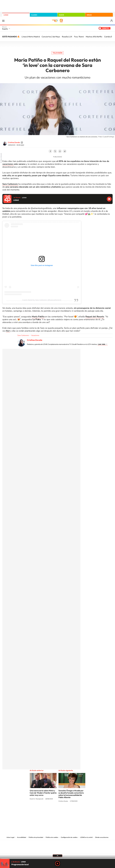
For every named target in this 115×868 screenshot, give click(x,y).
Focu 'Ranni (79, 37)
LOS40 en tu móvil (86, 837)
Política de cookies (52, 837)
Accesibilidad (22, 837)
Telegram (65, 151)
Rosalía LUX (67, 37)
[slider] (57, 859)
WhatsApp (60, 151)
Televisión (57, 53)
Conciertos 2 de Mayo (51, 37)
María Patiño (38, 317)
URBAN (89, 15)
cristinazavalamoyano (22, 143)
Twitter (55, 151)
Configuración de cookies (69, 837)
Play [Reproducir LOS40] (57, 863)
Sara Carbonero (23, 335)
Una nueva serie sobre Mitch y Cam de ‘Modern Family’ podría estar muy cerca (43, 793)
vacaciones (8, 164)
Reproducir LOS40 (109, 199)
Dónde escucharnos (102, 837)
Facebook (50, 151)
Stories (72, 810)
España (5, 29)
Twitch (67, 810)
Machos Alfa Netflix (94, 37)
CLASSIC (34, 15)
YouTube (53, 810)
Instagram (43, 810)
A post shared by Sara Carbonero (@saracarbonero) (42, 300)
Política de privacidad (36, 837)
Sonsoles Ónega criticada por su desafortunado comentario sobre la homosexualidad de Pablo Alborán (71, 794)
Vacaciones (35, 335)
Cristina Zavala (14, 142)
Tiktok (48, 810)
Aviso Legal (10, 837)
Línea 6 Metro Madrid (31, 37)
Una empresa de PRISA (57, 845)
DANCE (61, 15)
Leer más (102, 344)
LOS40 (6, 15)
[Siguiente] (111, 37)
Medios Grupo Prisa (58, 851)
